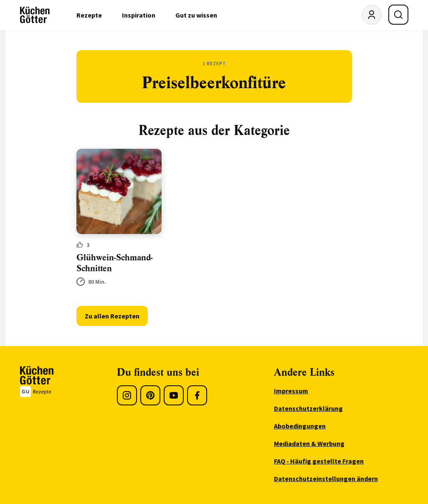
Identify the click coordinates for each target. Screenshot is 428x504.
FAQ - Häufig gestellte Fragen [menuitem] (319, 461)
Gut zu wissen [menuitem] (196, 15)
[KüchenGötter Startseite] (35, 15)
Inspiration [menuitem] (139, 15)
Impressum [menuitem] (291, 391)
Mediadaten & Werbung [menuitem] (309, 443)
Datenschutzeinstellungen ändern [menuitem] (326, 479)
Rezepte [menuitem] (89, 15)
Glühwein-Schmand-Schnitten (115, 263)
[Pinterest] (150, 395)
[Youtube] (174, 395)
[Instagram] (127, 395)
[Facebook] (197, 395)
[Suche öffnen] (398, 15)
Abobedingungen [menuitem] (300, 426)
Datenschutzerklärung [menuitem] (308, 408)
